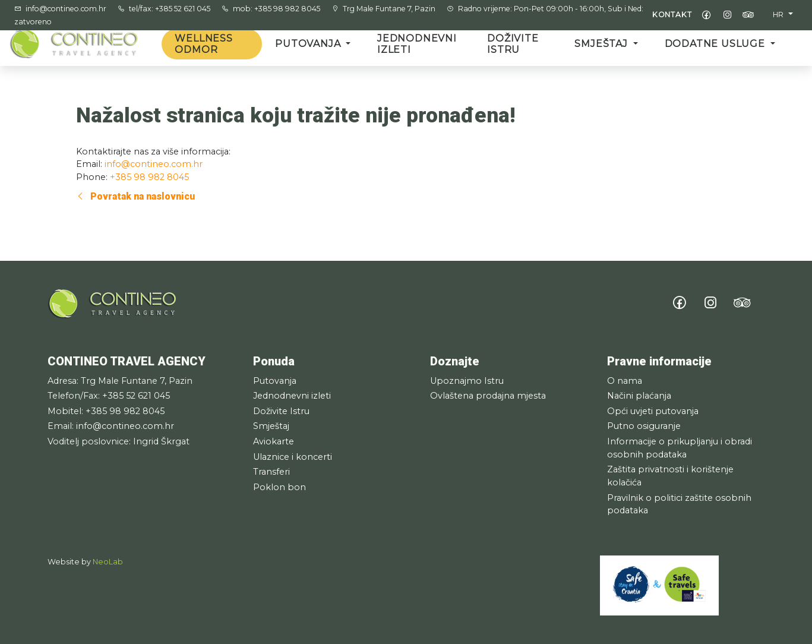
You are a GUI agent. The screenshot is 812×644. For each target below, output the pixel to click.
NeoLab (108, 562)
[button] (783, 15)
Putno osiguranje (644, 426)
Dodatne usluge (716, 44)
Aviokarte (274, 441)
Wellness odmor (203, 44)
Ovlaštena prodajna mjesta (488, 396)
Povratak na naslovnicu (135, 196)
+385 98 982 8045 (149, 177)
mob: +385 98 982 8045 (277, 9)
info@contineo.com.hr (67, 9)
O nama (625, 381)
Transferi (271, 472)
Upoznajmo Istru (467, 381)
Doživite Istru (513, 44)
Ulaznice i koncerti (293, 457)
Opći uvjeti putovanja (653, 411)
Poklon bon (279, 487)
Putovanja (309, 44)
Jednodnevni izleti (417, 44)
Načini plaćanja (639, 396)
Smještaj (602, 44)
